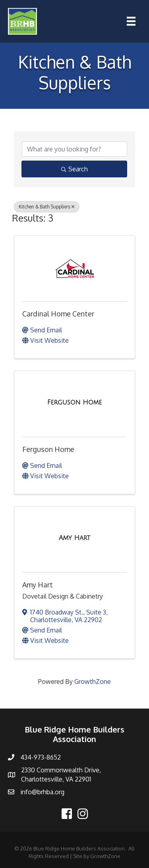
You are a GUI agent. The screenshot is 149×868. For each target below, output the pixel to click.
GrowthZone (93, 681)
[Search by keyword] (74, 149)
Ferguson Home (48, 449)
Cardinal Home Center (58, 314)
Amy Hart (38, 585)
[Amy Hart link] (74, 538)
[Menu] (131, 21)
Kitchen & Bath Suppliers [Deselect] (47, 207)
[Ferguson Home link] (74, 403)
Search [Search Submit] (74, 169)
